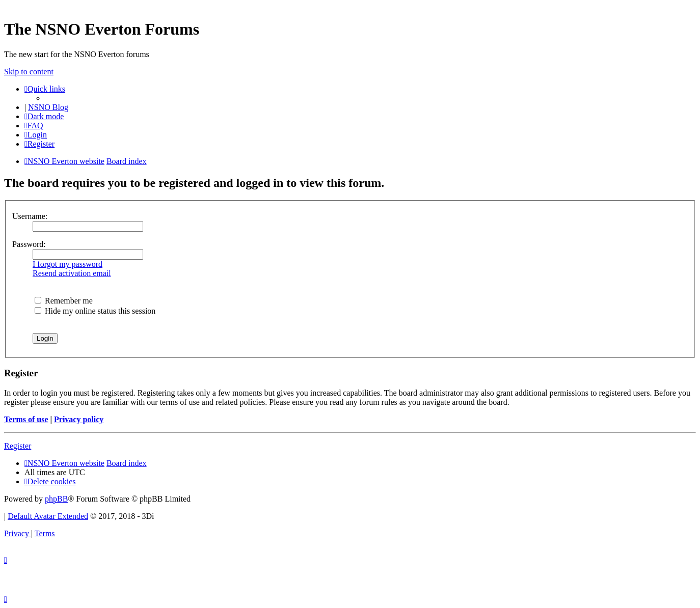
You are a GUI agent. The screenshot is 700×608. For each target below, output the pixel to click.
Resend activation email (72, 273)
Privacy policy (79, 419)
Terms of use (26, 419)
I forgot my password (68, 264)
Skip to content (29, 72)
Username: (30, 216)
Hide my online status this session (95, 311)
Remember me (64, 301)
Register (18, 446)
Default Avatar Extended (48, 516)
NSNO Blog (48, 107)
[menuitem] (34, 126)
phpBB (56, 499)
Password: (29, 244)
